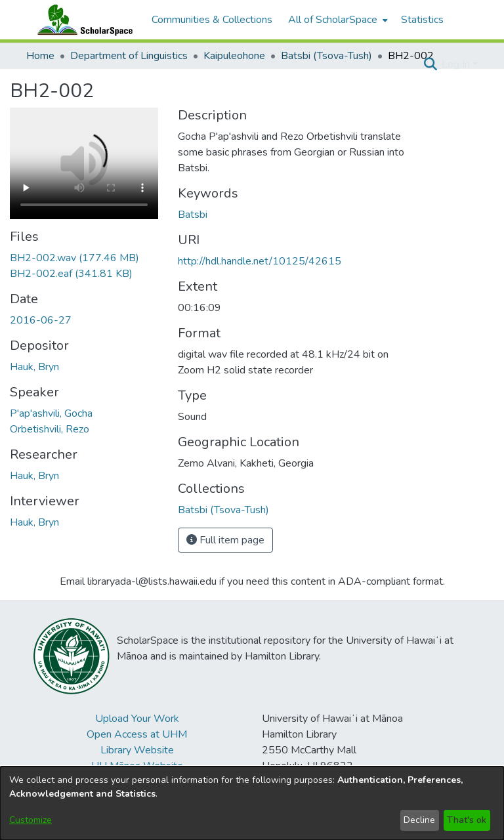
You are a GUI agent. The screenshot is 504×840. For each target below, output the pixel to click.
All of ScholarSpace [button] (333, 20)
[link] (74, 258)
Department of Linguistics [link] (129, 56)
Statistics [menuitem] (422, 20)
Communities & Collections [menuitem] (212, 20)
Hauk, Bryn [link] (34, 367)
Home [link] (40, 56)
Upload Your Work (137, 719)
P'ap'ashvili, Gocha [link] (51, 413)
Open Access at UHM (137, 734)
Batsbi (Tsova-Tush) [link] (326, 56)
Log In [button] (457, 64)
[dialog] (252, 803)
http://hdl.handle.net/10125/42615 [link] (260, 261)
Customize (31, 820)
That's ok (467, 820)
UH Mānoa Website (137, 766)
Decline (419, 820)
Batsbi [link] (193, 215)
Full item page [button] (225, 540)
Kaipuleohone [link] (234, 56)
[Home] (82, 20)
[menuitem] (337, 20)
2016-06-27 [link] (41, 320)
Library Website (137, 750)
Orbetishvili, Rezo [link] (50, 429)
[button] (430, 64)
